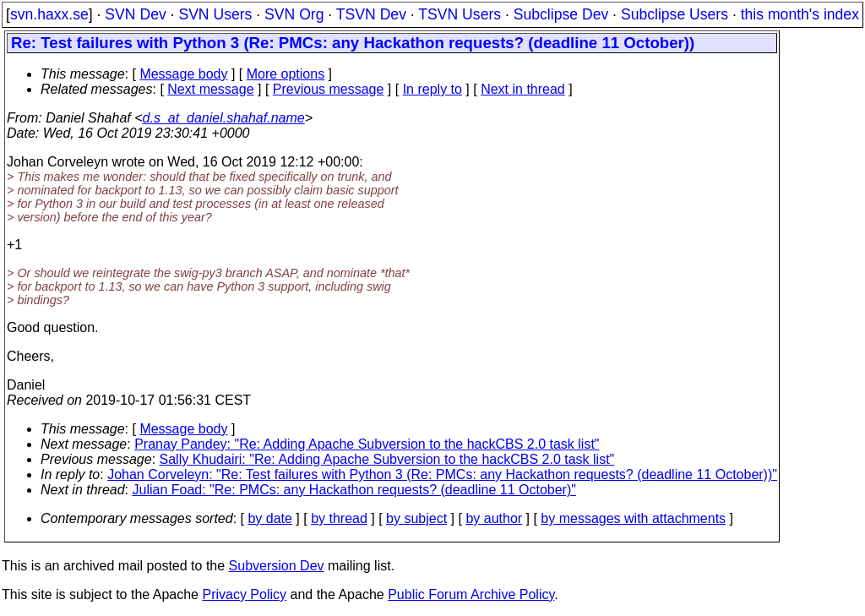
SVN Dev (135, 14)
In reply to (432, 89)
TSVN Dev (371, 14)
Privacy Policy (244, 594)
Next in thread (523, 89)
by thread (339, 518)
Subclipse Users (675, 14)
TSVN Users (460, 14)
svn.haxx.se (49, 14)
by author (494, 518)
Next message (210, 89)
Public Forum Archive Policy (471, 594)
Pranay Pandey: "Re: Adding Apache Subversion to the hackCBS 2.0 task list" (367, 444)
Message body (183, 74)
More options (286, 74)
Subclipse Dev (561, 14)
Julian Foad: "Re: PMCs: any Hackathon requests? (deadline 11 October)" (354, 490)
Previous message (329, 89)
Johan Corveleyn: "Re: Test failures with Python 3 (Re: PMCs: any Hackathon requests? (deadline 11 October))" (442, 474)
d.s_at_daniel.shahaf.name (224, 118)
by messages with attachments (633, 518)
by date (269, 518)
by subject (416, 518)
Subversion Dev (277, 566)
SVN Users (215, 14)
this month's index (800, 14)
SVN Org (294, 14)
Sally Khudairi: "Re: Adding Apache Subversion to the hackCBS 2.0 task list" (387, 459)
